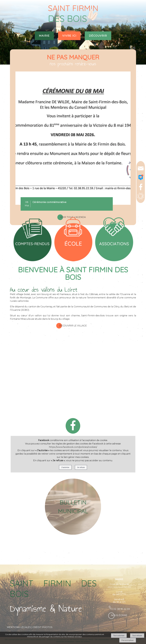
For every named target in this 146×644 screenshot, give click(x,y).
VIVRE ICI (69, 36)
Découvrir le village (73, 326)
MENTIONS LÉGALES (19, 627)
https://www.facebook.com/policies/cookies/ (73, 447)
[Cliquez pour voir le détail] (49, 202)
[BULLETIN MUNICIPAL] (73, 507)
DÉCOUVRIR (98, 36)
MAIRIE (44, 36)
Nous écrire (119, 615)
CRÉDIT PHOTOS (43, 627)
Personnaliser (128, 640)
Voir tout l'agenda (73, 217)
